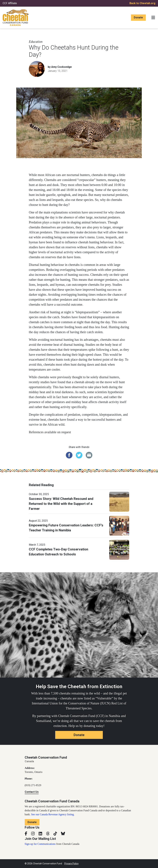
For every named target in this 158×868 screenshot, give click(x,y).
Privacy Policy (71, 864)
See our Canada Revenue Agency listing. (53, 814)
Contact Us (32, 792)
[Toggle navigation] (153, 18)
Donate (138, 17)
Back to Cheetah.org (142, 3)
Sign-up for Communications (40, 844)
